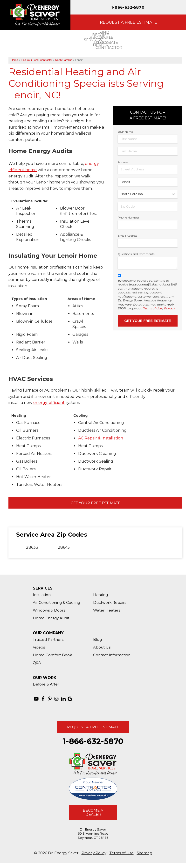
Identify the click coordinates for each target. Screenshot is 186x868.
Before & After (46, 684)
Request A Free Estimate (93, 727)
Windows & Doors (49, 610)
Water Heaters (107, 610)
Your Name (125, 132)
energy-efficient (49, 403)
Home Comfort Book (52, 655)
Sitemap (145, 853)
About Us (102, 647)
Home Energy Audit (51, 618)
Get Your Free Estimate (96, 503)
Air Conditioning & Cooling (56, 602)
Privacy (170, 308)
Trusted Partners (48, 639)
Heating (100, 595)
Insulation (42, 595)
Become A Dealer (93, 812)
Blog (97, 639)
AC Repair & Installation (101, 438)
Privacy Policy (94, 853)
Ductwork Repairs (110, 602)
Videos (39, 647)
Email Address (127, 236)
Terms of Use (152, 308)
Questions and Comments (136, 254)
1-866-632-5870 (128, 7)
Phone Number (129, 217)
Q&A (37, 663)
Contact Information (112, 655)
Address (123, 162)
